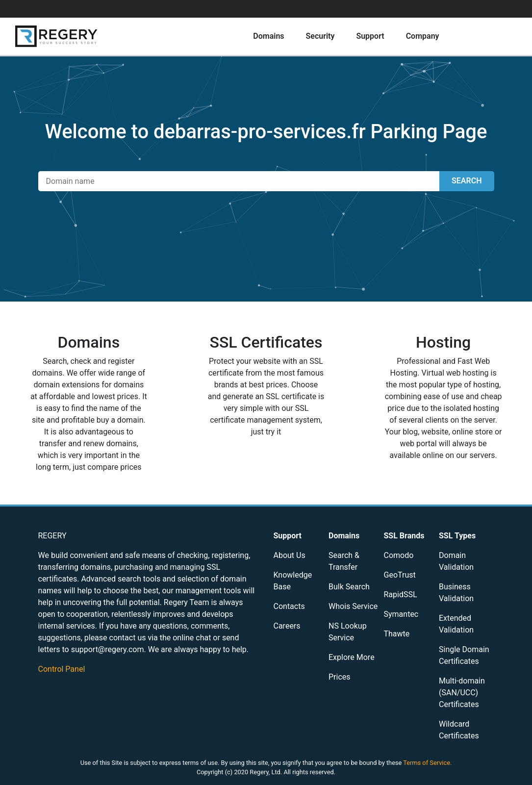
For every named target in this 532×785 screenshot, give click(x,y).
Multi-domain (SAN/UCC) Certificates (462, 693)
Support (370, 36)
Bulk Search (349, 587)
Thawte (397, 634)
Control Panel (62, 669)
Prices (340, 677)
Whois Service (353, 606)
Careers (287, 626)
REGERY (52, 536)
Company (423, 36)
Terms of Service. (427, 763)
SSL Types (457, 536)
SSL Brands (404, 536)
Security (320, 36)
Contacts (289, 606)
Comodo (399, 555)
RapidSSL (401, 595)
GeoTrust (400, 575)
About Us (290, 555)
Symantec (401, 614)
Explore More (352, 657)
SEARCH (467, 181)
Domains (268, 36)
